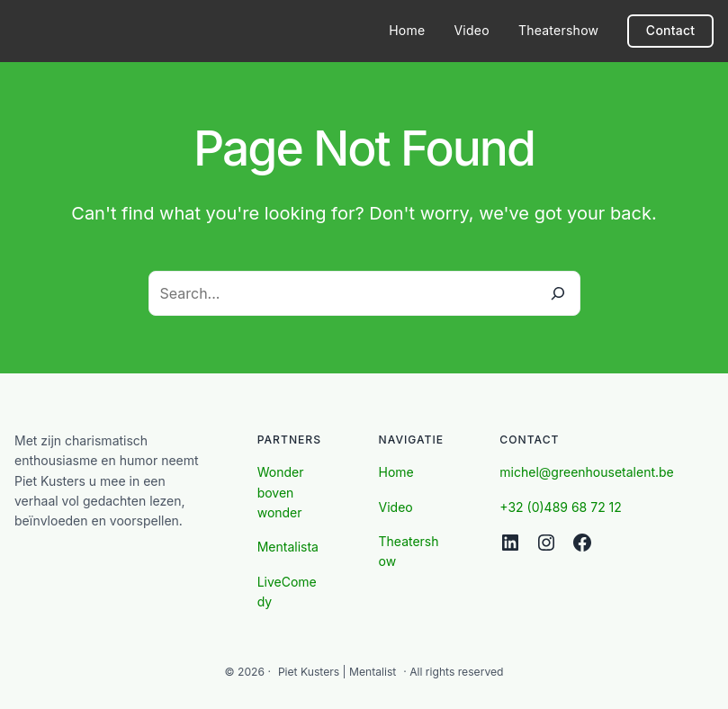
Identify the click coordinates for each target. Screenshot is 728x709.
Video (396, 507)
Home (396, 472)
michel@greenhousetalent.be (586, 472)
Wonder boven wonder (281, 492)
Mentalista (288, 547)
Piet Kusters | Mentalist (337, 672)
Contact (671, 30)
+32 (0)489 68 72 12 (561, 507)
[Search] (558, 293)
